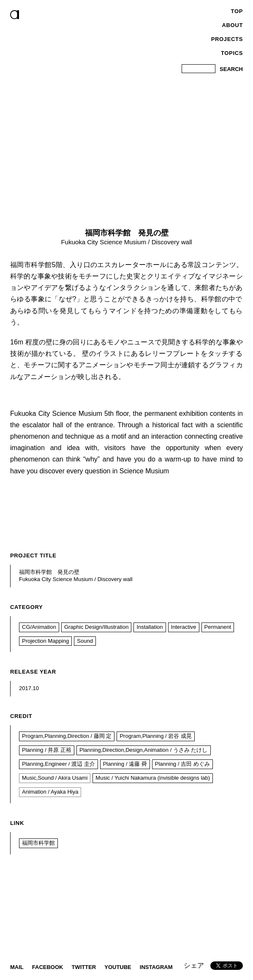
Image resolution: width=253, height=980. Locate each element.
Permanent (218, 627)
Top (237, 11)
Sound (85, 641)
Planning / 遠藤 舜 (125, 764)
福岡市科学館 (38, 843)
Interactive (184, 627)
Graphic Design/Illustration (96, 627)
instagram (156, 967)
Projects (227, 39)
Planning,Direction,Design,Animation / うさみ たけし (143, 750)
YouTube (118, 967)
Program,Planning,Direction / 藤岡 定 (67, 736)
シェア (194, 965)
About (233, 25)
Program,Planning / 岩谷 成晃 (156, 736)
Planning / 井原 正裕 (47, 750)
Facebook (48, 967)
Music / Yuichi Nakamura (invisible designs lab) (153, 778)
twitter (84, 967)
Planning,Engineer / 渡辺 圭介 (58, 764)
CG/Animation (39, 627)
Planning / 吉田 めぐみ (182, 764)
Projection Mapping (45, 641)
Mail (17, 967)
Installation (150, 627)
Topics (232, 53)
